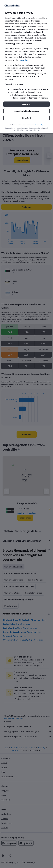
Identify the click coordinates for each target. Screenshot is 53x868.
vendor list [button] (23, 60)
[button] (26, 104)
